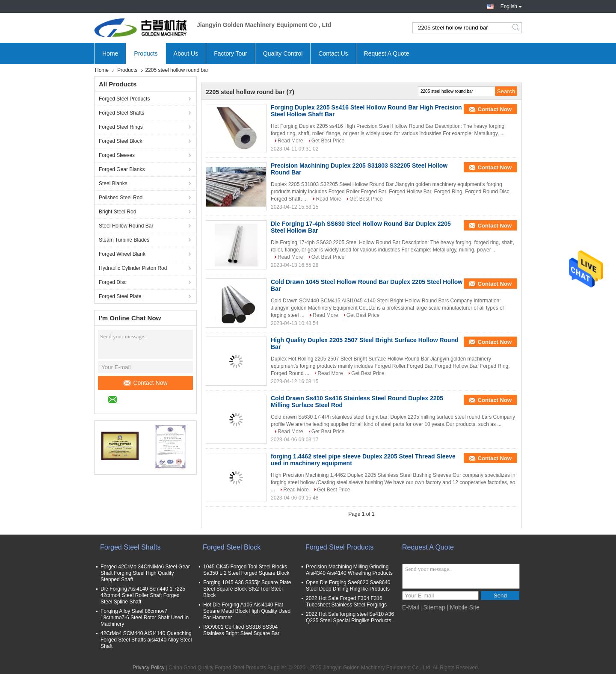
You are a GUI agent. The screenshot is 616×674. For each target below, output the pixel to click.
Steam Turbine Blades (124, 240)
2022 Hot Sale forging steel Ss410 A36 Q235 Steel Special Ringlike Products (350, 617)
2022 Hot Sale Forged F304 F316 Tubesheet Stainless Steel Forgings (346, 602)
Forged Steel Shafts (121, 113)
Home (110, 53)
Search (517, 28)
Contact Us (333, 53)
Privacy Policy (149, 668)
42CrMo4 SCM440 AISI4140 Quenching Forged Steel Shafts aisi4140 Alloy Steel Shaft (146, 640)
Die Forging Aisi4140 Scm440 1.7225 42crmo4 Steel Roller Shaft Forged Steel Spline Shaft (143, 595)
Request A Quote (387, 53)
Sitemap (434, 607)
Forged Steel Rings (121, 127)
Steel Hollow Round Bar (126, 226)
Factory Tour (231, 53)
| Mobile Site (463, 607)
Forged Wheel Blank (122, 254)
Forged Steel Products (124, 99)
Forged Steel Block (120, 141)
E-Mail (411, 607)
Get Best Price (328, 141)
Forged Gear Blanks (122, 169)
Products (146, 53)
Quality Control (283, 53)
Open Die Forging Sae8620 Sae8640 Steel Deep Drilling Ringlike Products (348, 586)
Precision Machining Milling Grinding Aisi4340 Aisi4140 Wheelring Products (349, 570)
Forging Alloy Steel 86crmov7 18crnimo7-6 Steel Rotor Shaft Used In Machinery (145, 618)
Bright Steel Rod (117, 212)
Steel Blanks (113, 183)
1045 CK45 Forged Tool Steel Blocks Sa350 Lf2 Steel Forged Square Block (246, 570)
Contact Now (145, 383)
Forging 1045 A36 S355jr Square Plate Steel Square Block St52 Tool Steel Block (247, 589)
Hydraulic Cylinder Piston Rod (133, 268)
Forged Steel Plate (120, 296)
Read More (290, 141)
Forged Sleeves (117, 155)
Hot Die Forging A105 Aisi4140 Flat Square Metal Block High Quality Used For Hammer (247, 611)
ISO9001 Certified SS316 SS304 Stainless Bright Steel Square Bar (241, 630)
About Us (186, 53)
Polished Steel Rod (121, 198)
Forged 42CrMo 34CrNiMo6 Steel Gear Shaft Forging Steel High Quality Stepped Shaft (145, 573)
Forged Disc (113, 282)
